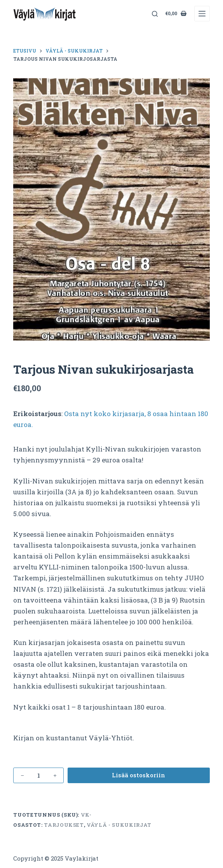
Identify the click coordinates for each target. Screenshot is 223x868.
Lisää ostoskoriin (139, 775)
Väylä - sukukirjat (119, 825)
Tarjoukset (64, 825)
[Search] (155, 14)
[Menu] (202, 14)
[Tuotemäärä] (38, 775)
